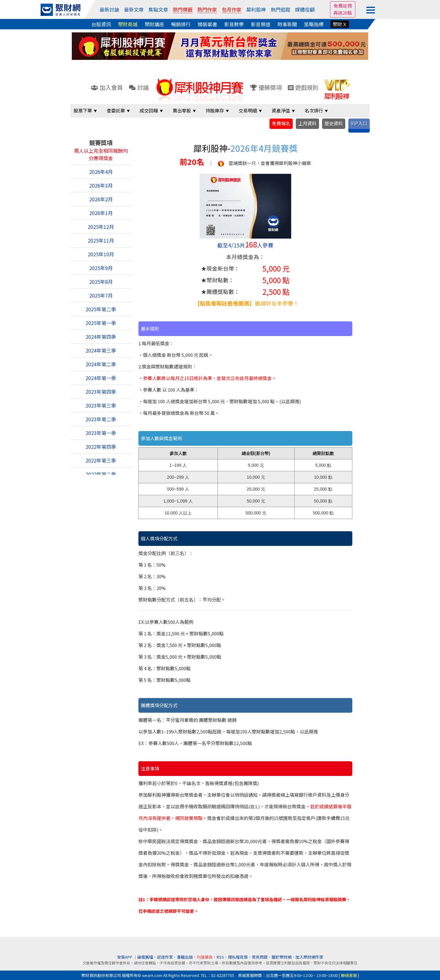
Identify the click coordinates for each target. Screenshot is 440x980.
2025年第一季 (101, 323)
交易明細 (248, 110)
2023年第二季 (101, 419)
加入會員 (107, 87)
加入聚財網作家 (309, 957)
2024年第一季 (101, 378)
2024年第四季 (101, 337)
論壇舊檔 (145, 957)
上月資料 (307, 123)
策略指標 (314, 24)
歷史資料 (334, 123)
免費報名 (281, 123)
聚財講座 (154, 24)
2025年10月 (101, 254)
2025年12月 (101, 227)
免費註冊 (343, 6)
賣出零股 (182, 110)
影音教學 (234, 24)
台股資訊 (101, 24)
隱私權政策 (238, 957)
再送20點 (343, 13)
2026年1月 (101, 213)
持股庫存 (215, 110)
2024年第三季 (101, 350)
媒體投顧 (305, 9)
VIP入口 (359, 123)
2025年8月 (101, 282)
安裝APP (125, 957)
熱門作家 (207, 9)
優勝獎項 (266, 87)
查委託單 (116, 110)
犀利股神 (256, 9)
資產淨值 (281, 110)
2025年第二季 (101, 309)
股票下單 (83, 110)
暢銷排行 (181, 24)
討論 (139, 87)
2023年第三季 (101, 405)
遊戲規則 (303, 87)
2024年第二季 (101, 364)
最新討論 (109, 9)
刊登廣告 (205, 957)
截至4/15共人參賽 (245, 245)
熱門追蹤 (280, 9)
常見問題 (260, 957)
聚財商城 (128, 24)
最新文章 (134, 9)
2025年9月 (101, 268)
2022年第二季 (101, 474)
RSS (220, 957)
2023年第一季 (101, 433)
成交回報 (149, 110)
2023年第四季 (101, 392)
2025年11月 (101, 240)
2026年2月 (101, 199)
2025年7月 (101, 295)
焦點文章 (158, 9)
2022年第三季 (101, 460)
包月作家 (232, 9)
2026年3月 (101, 185)
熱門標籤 (183, 9)
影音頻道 (261, 24)
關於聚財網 (282, 957)
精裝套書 (207, 24)
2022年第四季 (101, 447)
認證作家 (165, 957)
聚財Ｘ (340, 24)
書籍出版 (185, 957)
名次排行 (314, 110)
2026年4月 (101, 172)
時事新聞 (287, 24)
